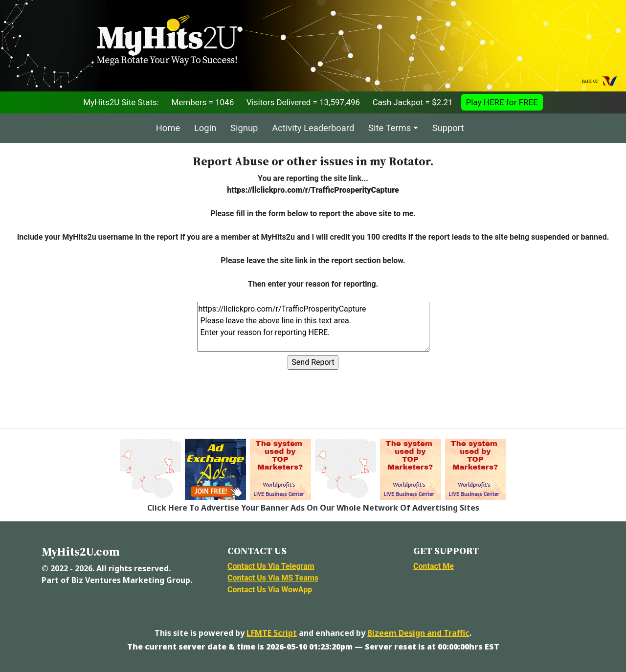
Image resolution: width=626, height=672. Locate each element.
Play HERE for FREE (502, 102)
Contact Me (434, 566)
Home (168, 128)
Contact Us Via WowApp (270, 590)
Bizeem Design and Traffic (418, 633)
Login (205, 128)
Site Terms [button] (390, 128)
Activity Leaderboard (313, 128)
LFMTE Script (272, 633)
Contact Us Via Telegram (271, 566)
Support (448, 128)
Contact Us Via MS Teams (273, 578)
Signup (244, 128)
